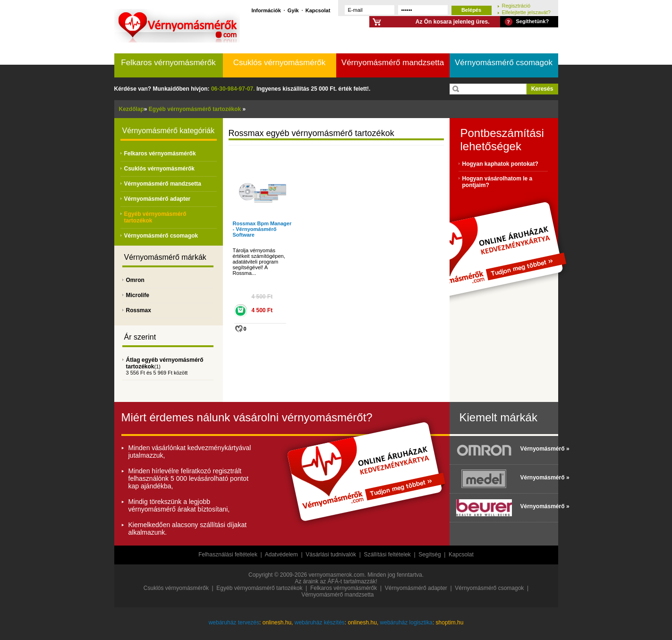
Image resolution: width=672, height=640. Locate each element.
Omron (135, 280)
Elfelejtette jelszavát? (526, 12)
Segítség (430, 555)
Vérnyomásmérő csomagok (504, 63)
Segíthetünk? (533, 21)
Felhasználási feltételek (228, 555)
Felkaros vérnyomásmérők (168, 63)
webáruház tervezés (234, 623)
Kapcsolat (318, 10)
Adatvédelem (281, 555)
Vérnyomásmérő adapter (157, 199)
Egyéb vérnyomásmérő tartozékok (259, 588)
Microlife (138, 295)
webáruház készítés (320, 623)
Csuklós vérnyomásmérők (280, 63)
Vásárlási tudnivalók (331, 555)
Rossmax (139, 310)
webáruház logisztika (406, 623)
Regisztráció (516, 5)
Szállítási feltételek (387, 555)
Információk (266, 10)
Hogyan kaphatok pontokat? (500, 164)
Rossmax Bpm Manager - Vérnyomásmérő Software (262, 229)
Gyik (293, 10)
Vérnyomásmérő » (537, 449)
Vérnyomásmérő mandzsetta (393, 63)
